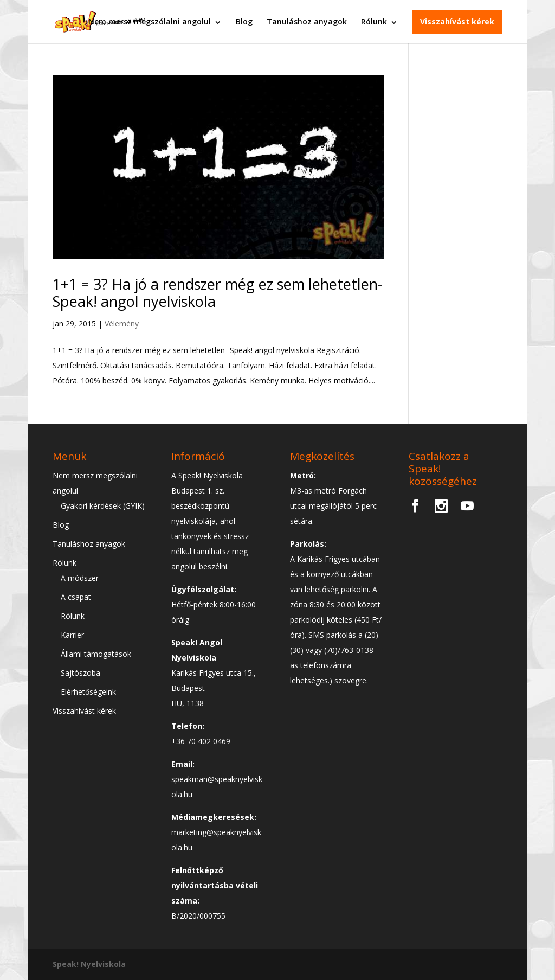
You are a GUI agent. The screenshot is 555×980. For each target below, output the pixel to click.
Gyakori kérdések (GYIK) (103, 506)
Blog (244, 21)
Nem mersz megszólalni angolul (150, 21)
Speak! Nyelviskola (89, 964)
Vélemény (122, 324)
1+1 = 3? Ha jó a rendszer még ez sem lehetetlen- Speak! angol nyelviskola (218, 293)
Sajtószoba (80, 673)
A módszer (80, 578)
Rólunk (374, 21)
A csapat (76, 597)
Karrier (72, 635)
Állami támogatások (96, 654)
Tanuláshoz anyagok (307, 21)
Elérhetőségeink (88, 692)
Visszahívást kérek (457, 21)
